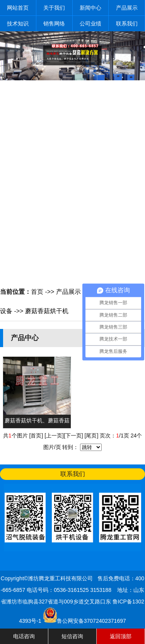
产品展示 (127, 8)
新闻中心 (90, 8)
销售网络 (54, 24)
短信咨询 (72, 636)
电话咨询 (24, 636)
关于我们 (54, 8)
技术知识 (18, 24)
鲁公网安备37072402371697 (91, 621)
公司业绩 (90, 24)
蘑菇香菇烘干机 (47, 311)
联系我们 (127, 24)
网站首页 (18, 8)
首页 (37, 292)
